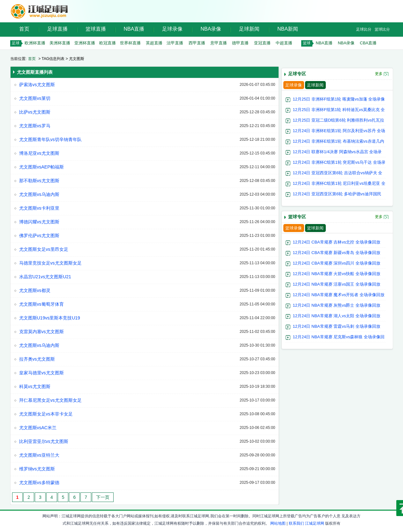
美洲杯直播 (60, 43)
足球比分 (364, 29)
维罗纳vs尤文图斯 (37, 469)
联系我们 (296, 523)
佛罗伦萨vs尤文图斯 (39, 236)
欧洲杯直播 (35, 43)
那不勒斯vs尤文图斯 (39, 181)
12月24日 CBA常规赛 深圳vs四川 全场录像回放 (337, 263)
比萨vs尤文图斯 (35, 112)
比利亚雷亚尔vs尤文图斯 (44, 441)
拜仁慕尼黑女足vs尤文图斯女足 (50, 400)
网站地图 (278, 523)
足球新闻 (249, 29)
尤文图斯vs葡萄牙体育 (41, 304)
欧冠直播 (108, 43)
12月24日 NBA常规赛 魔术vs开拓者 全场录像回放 (339, 295)
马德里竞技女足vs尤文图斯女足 (50, 263)
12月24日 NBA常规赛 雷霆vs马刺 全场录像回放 (337, 326)
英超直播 (154, 43)
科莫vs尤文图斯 (35, 386)
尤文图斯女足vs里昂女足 (44, 249)
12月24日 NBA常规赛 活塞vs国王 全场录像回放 (337, 284)
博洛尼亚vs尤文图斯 (39, 153)
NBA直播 (134, 29)
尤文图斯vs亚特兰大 (39, 455)
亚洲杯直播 (85, 43)
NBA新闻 (288, 29)
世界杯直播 (130, 43)
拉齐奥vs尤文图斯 (37, 359)
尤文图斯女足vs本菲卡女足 (46, 414)
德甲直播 (240, 43)
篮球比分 (382, 29)
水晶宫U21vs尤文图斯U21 (45, 277)
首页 (24, 29)
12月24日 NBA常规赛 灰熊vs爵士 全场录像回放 (337, 305)
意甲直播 (219, 43)
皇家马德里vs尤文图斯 (41, 373)
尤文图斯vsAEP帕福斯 (41, 167)
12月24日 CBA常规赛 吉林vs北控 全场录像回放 (337, 242)
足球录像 (172, 29)
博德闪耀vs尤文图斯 (39, 222)
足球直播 (57, 29)
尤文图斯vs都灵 (35, 290)
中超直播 (284, 43)
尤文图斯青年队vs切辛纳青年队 (50, 139)
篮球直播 (96, 29)
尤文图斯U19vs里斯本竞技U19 (50, 318)
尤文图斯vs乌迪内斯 (39, 194)
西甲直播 (197, 43)
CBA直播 (368, 43)
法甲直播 (175, 43)
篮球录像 (294, 228)
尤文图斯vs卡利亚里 (39, 208)
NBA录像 (211, 29)
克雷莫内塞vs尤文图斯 (41, 332)
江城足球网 (315, 523)
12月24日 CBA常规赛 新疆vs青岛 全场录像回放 (337, 253)
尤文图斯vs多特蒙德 (39, 483)
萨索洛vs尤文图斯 (37, 85)
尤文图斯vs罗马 (35, 126)
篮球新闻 (315, 228)
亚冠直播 (262, 43)
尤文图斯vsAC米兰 (38, 428)
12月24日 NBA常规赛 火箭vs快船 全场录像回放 (337, 274)
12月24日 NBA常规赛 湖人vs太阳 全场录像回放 (337, 316)
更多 (379, 74)
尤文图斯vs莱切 (35, 98)
